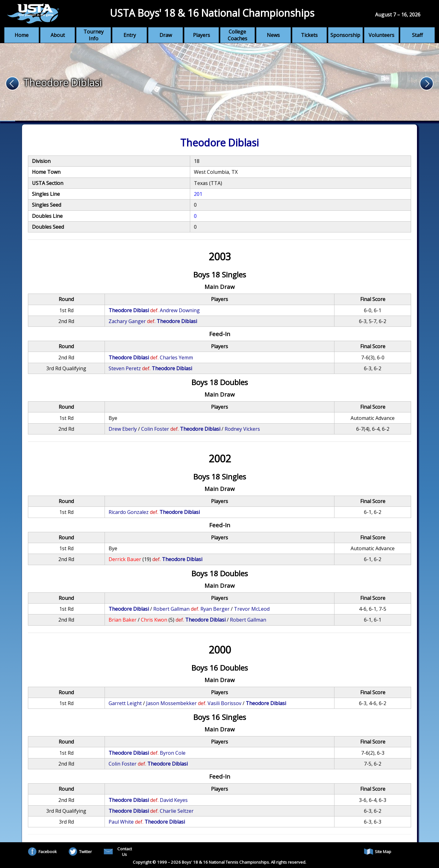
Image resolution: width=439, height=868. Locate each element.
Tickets (309, 35)
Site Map (378, 852)
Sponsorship (345, 35)
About (58, 35)
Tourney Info (94, 35)
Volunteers (381, 35)
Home (22, 35)
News (273, 35)
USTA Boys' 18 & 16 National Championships (212, 13)
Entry (130, 35)
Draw (166, 35)
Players (202, 35)
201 (198, 194)
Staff (417, 35)
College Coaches (237, 35)
